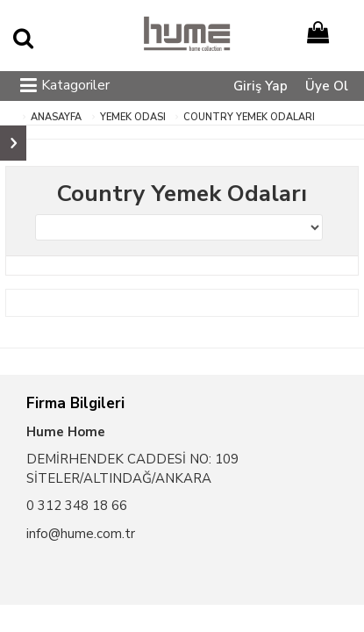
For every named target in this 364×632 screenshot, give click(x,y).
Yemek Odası (133, 117)
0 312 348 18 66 (77, 506)
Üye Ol (327, 86)
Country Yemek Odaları (249, 117)
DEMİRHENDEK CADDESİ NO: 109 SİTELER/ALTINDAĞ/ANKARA (132, 468)
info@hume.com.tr (81, 534)
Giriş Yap (261, 86)
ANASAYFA (56, 117)
